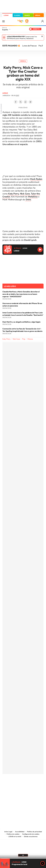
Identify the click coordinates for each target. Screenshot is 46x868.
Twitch (33, 782)
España (5, 30)
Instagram (8, 782)
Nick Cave (16, 339)
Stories (38, 782)
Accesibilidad (20, 832)
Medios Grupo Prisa (23, 851)
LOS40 (6, 15)
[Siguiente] (42, 46)
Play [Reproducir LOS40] (43, 863)
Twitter (21, 102)
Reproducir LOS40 (40, 250)
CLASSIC (17, 15)
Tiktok (13, 782)
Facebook (16, 102)
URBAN (38, 15)
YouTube (18, 782)
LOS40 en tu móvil (15, 837)
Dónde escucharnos (31, 837)
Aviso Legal (8, 832)
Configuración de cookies (31, 834)
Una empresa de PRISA (23, 845)
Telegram (30, 102)
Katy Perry (6, 339)
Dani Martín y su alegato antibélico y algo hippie (21, 322)
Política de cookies (13, 834)
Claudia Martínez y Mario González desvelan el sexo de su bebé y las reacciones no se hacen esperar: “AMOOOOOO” (21, 294)
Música (23, 61)
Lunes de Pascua (29, 46)
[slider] (23, 858)
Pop (24, 339)
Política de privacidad (34, 832)
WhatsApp (26, 102)
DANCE (27, 15)
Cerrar (42, 36)
